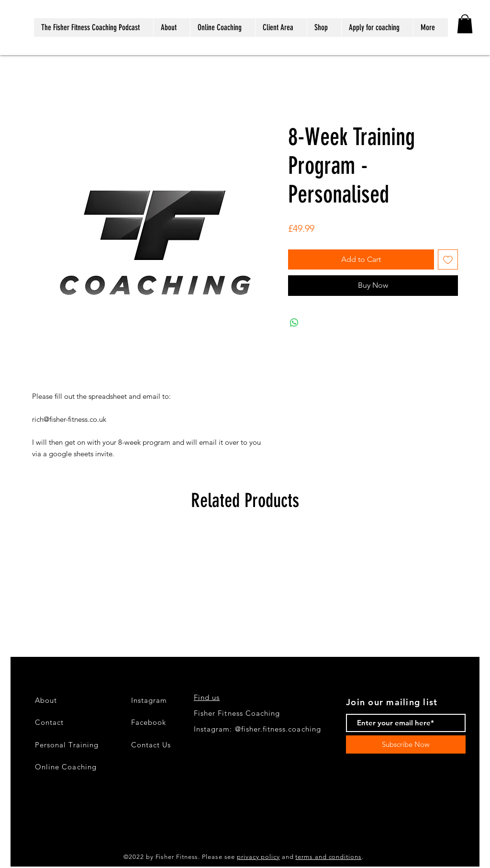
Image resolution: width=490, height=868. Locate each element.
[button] (465, 24)
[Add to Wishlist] (448, 259)
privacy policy (258, 857)
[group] (245, 583)
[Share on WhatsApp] (294, 323)
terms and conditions (328, 857)
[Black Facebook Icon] (19, 837)
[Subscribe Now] (406, 744)
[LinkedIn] (19, 852)
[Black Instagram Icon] (19, 822)
